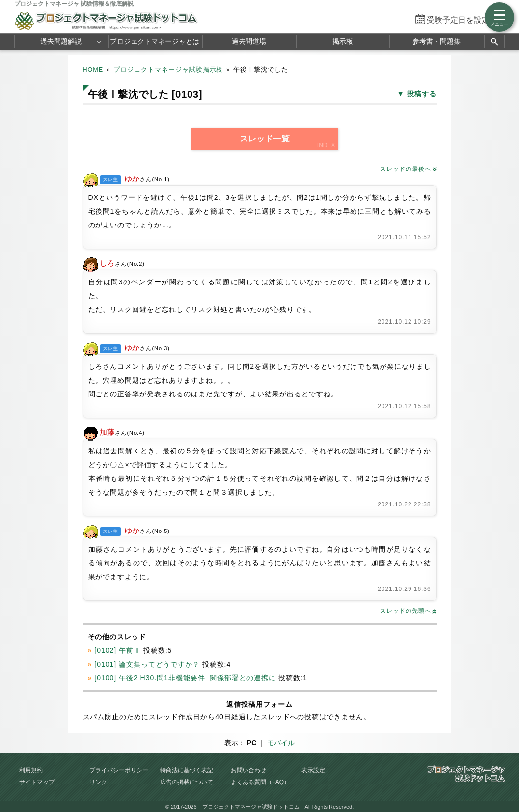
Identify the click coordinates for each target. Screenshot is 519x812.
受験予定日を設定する (466, 20)
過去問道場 (249, 41)
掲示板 (343, 41)
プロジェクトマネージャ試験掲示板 (168, 70)
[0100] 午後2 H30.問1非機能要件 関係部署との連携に (185, 678)
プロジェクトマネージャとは (155, 41)
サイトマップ (37, 782)
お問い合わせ (248, 770)
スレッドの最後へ (408, 169)
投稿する (422, 94)
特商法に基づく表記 (187, 770)
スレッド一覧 (265, 139)
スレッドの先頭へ (408, 611)
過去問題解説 (61, 41)
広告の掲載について (187, 782)
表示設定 (313, 770)
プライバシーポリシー (119, 770)
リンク (98, 782)
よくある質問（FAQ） (260, 782)
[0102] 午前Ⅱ (118, 650)
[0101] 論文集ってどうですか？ (147, 664)
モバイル (281, 743)
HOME (93, 70)
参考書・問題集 (437, 41)
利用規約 (31, 770)
